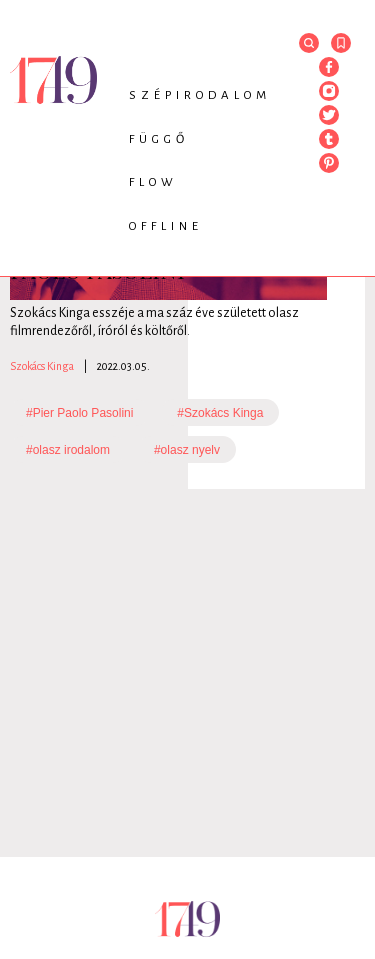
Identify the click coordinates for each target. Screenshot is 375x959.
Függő (159, 139)
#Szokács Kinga (220, 413)
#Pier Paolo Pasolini (79, 413)
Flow (153, 182)
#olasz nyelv (187, 450)
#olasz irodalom (68, 450)
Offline (166, 226)
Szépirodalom (200, 95)
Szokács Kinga (42, 366)
